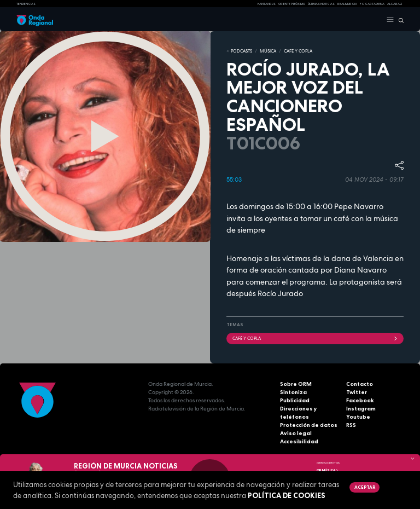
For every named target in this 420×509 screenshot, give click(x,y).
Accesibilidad (299, 441)
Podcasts (241, 51)
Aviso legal (296, 433)
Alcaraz (395, 4)
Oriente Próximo (292, 4)
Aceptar (365, 487)
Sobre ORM (296, 384)
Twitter (357, 392)
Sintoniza (293, 392)
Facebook (360, 400)
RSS (351, 425)
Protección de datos (309, 425)
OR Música (328, 470)
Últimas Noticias (321, 4)
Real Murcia (347, 4)
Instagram (361, 409)
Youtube (358, 417)
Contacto (360, 384)
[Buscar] (399, 20)
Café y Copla (315, 338)
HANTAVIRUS (267, 4)
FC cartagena (372, 4)
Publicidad (295, 400)
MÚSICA (268, 51)
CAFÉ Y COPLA (298, 51)
